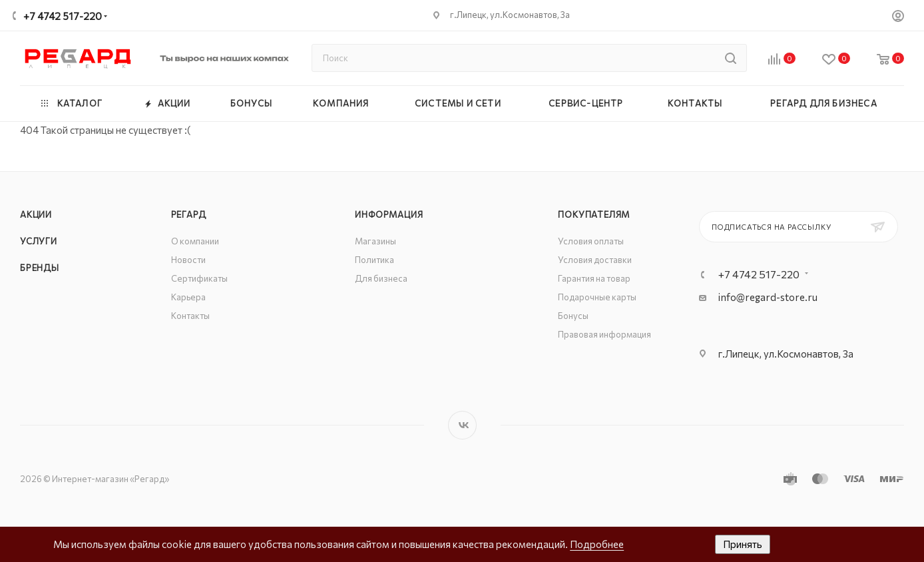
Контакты (190, 316)
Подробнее (597, 544)
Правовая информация (604, 334)
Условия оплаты (591, 241)
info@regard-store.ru (768, 297)
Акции (36, 214)
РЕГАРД (189, 214)
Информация (389, 214)
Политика (374, 260)
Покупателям (594, 214)
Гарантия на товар (594, 278)
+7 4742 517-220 (63, 16)
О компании (195, 241)
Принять (743, 544)
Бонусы (573, 316)
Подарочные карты (597, 297)
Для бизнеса (381, 278)
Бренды (40, 268)
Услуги (39, 241)
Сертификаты (199, 278)
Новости (188, 260)
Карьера (188, 297)
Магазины (375, 241)
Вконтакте (462, 425)
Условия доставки (595, 260)
